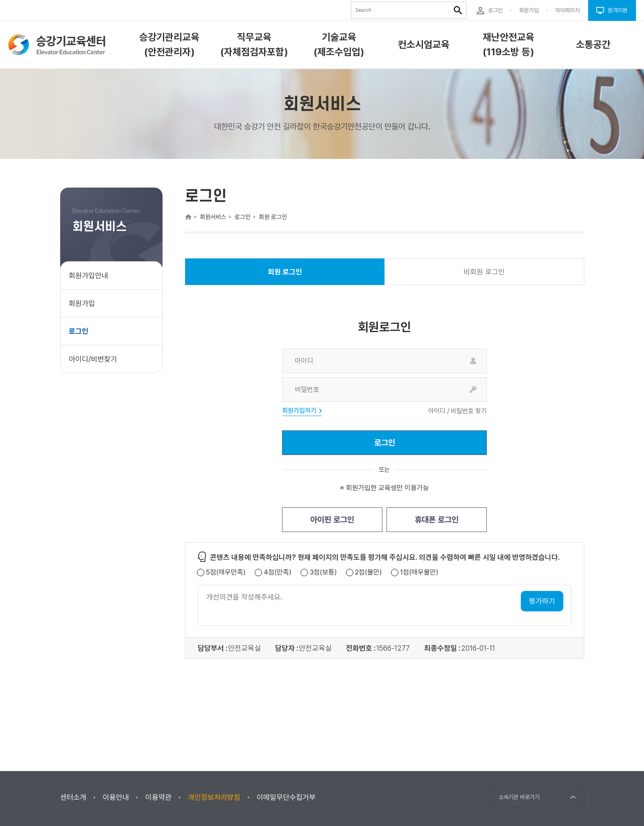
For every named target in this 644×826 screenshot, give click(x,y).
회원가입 (82, 303)
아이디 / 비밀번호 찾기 (458, 411)
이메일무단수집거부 (286, 797)
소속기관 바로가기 (519, 797)
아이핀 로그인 (332, 520)
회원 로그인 (285, 276)
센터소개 (73, 797)
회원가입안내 (88, 275)
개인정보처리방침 (214, 797)
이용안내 (116, 797)
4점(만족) (278, 572)
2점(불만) (368, 572)
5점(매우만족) (226, 572)
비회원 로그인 (484, 272)
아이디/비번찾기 (93, 359)
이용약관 (158, 797)
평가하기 (542, 601)
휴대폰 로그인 (437, 520)
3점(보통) (323, 572)
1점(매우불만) (419, 572)
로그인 (79, 331)
